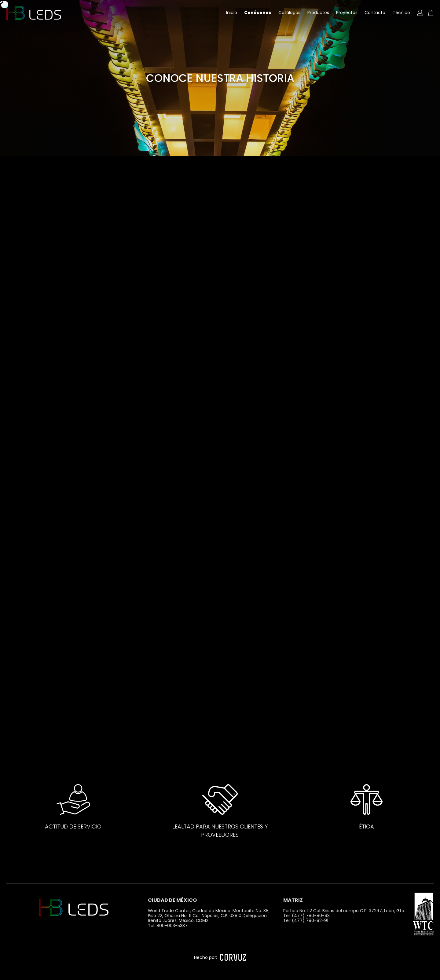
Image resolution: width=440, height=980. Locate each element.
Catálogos (289, 13)
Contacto (375, 13)
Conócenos (258, 13)
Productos (318, 13)
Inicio (232, 13)
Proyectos (347, 13)
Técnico (401, 13)
